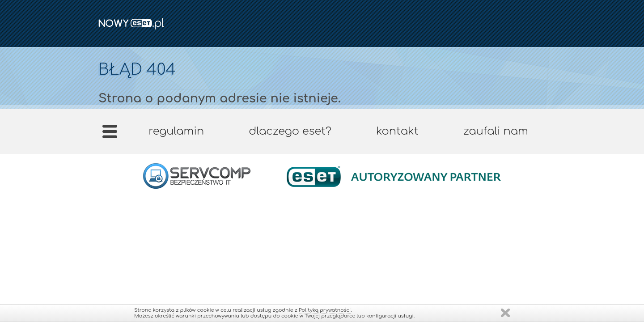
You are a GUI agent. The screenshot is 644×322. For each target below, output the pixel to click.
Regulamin (176, 131)
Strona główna (110, 134)
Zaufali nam (495, 131)
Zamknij (505, 313)
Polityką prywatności (325, 310)
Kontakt (397, 131)
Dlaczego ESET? (290, 131)
